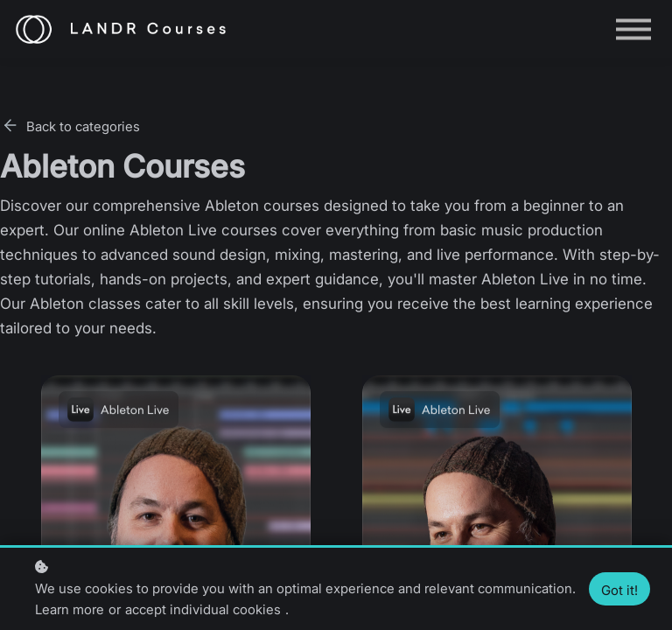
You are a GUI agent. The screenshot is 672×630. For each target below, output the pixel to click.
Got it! (619, 590)
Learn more (70, 609)
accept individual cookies (203, 609)
